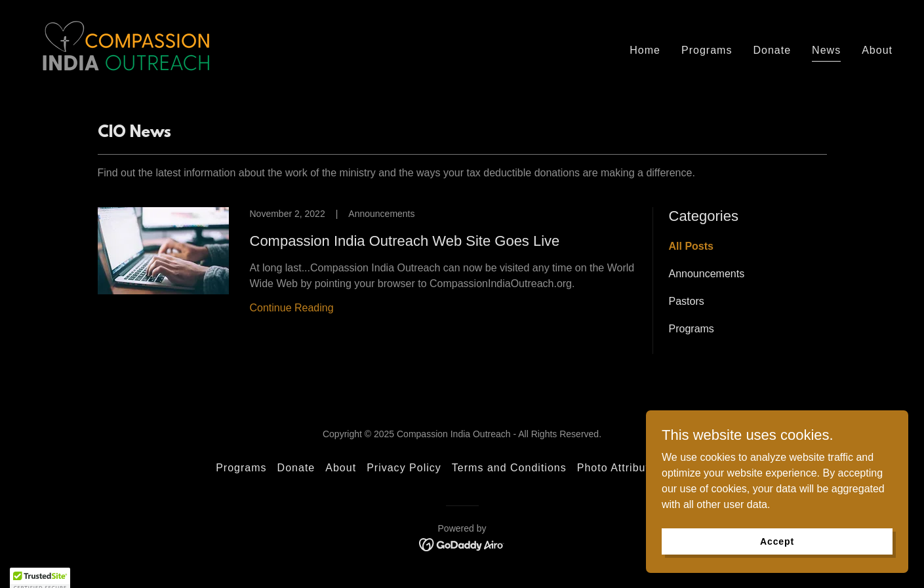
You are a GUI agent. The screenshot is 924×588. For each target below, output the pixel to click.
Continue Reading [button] (292, 308)
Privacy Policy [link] (404, 468)
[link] (126, 48)
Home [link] (645, 50)
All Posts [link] (691, 246)
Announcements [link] (707, 274)
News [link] (826, 50)
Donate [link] (772, 50)
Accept (777, 541)
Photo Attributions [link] (624, 468)
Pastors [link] (687, 301)
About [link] (877, 50)
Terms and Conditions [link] (509, 468)
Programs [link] (707, 50)
